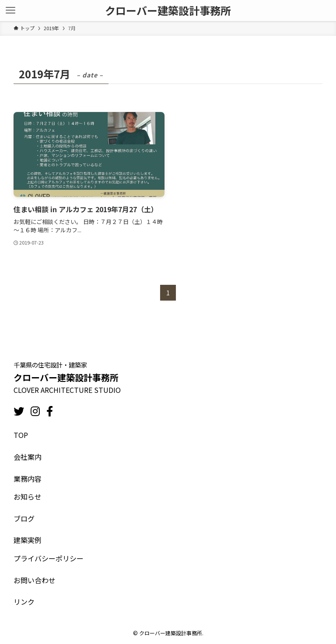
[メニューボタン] (10, 10)
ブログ (24, 518)
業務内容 (28, 479)
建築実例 (28, 540)
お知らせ (28, 497)
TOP (21, 435)
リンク (24, 602)
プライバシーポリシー (49, 558)
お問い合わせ (35, 580)
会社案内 (28, 457)
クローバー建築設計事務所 (168, 10)
